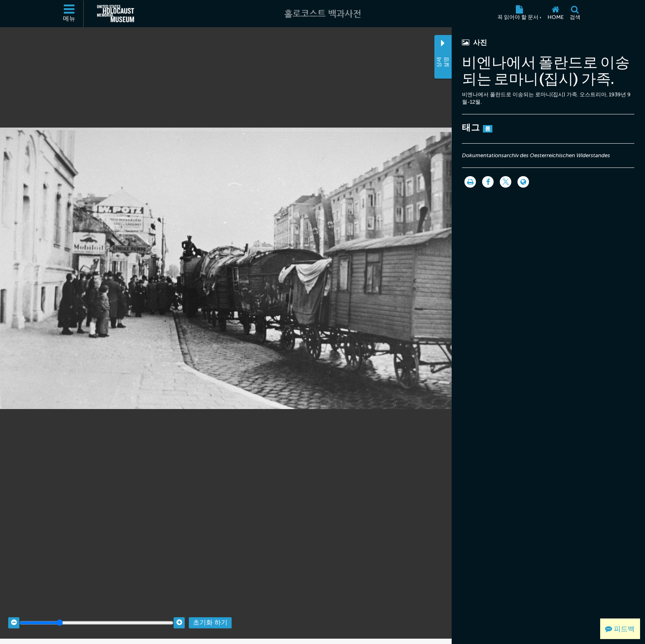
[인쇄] (470, 182)
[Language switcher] (523, 182)
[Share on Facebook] (488, 182)
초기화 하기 (210, 616)
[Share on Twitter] (506, 182)
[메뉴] (70, 14)
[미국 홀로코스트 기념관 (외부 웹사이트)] (116, 14)
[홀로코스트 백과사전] (322, 14)
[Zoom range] (96, 616)
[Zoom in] (179, 616)
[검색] (575, 14)
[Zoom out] (14, 616)
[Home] (555, 14)
